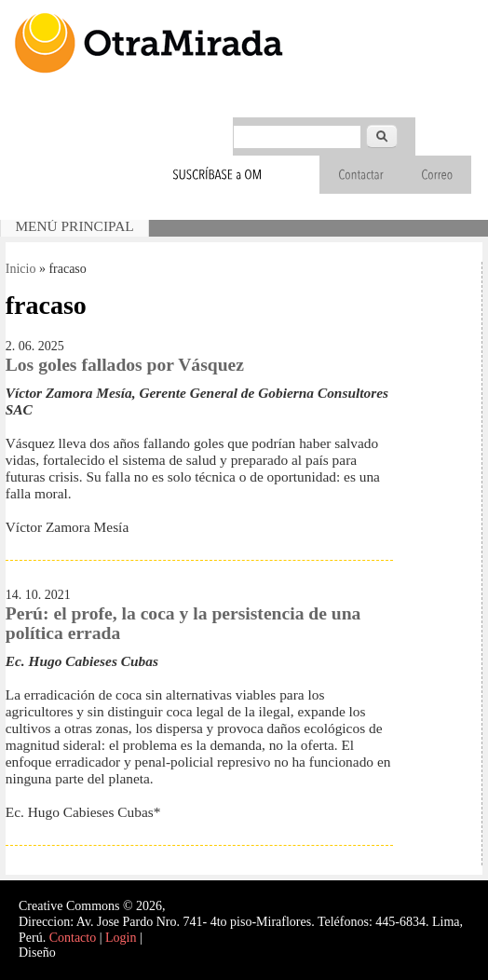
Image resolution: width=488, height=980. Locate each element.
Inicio (21, 269)
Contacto (73, 938)
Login (121, 938)
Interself (81, 953)
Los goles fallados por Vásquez (125, 365)
